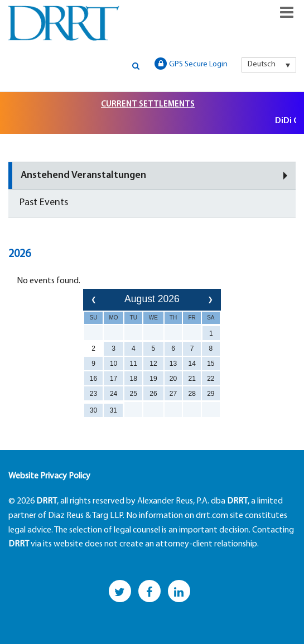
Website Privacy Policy (49, 476)
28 (192, 394)
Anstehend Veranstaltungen (83, 175)
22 (211, 379)
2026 (20, 254)
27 (173, 394)
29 (211, 394)
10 (114, 364)
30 (93, 410)
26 (153, 394)
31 (113, 410)
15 (211, 364)
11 (134, 364)
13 (173, 364)
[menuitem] (269, 65)
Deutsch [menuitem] (262, 64)
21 (192, 379)
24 (114, 394)
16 (93, 379)
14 (192, 364)
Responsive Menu (287, 12)
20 (173, 379)
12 (153, 364)
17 (114, 379)
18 (134, 379)
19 (153, 379)
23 (93, 394)
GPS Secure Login (191, 64)
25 (134, 394)
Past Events (44, 203)
